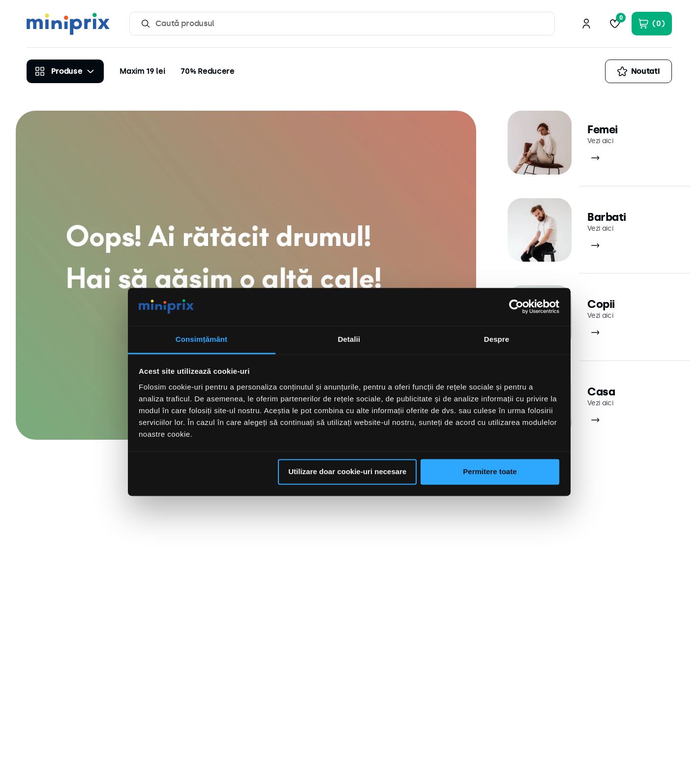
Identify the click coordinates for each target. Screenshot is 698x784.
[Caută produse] (146, 24)
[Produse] (65, 71)
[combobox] (342, 24)
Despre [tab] (497, 339)
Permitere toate (490, 472)
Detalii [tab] (349, 339)
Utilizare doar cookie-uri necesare (347, 472)
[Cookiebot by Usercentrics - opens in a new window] (516, 307)
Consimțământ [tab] (201, 339)
